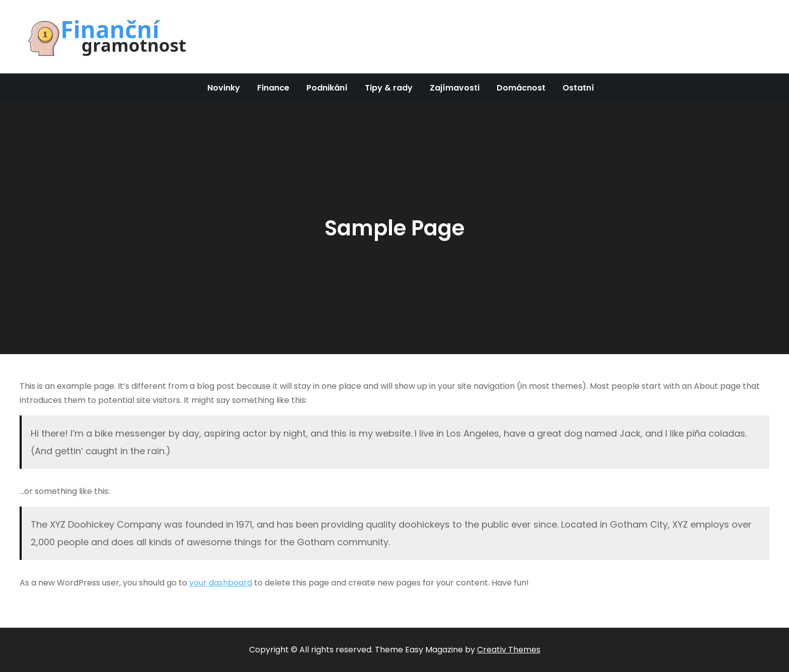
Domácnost (521, 88)
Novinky (224, 88)
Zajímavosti (455, 88)
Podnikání (327, 88)
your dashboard (221, 583)
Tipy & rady (389, 88)
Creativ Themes (509, 650)
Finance (273, 88)
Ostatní (578, 88)
